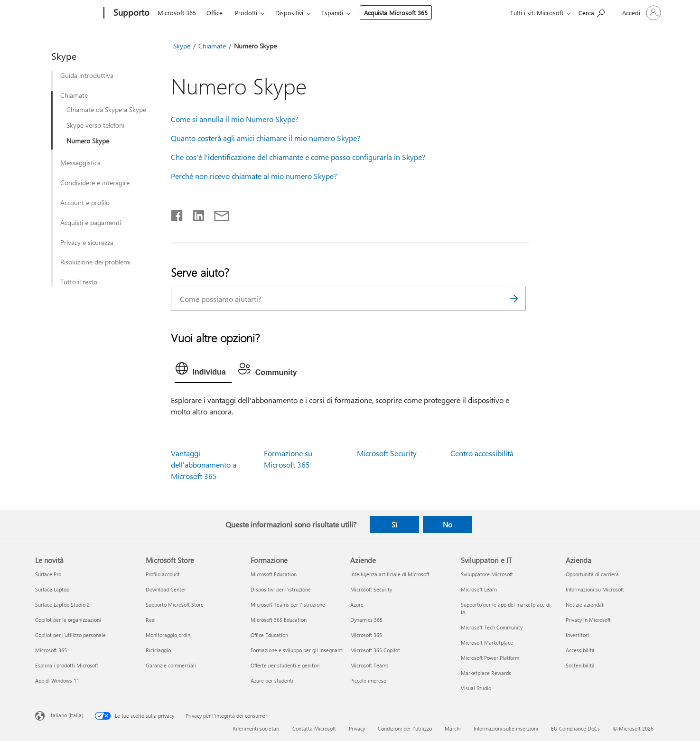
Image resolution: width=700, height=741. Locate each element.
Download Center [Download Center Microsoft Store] (166, 589)
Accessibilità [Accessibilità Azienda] (580, 650)
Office (215, 13)
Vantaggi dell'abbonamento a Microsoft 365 (204, 464)
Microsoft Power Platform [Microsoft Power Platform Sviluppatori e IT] (490, 658)
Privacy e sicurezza (87, 243)
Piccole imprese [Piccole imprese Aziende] (368, 680)
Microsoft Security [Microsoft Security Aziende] (371, 589)
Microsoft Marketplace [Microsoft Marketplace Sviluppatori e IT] (487, 643)
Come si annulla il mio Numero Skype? (235, 119)
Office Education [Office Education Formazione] (269, 635)
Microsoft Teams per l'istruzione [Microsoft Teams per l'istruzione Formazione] (288, 605)
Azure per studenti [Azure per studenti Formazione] (272, 680)
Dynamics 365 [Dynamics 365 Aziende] (366, 620)
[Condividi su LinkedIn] (195, 214)
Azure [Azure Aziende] (357, 605)
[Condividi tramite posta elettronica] (217, 214)
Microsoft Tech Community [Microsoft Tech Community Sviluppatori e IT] (492, 627)
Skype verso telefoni (95, 125)
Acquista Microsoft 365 (396, 13)
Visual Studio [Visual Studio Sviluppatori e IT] (476, 688)
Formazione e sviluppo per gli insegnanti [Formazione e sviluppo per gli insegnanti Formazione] (297, 650)
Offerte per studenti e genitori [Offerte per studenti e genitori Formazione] (285, 665)
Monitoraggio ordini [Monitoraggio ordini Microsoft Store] (169, 635)
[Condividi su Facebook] (177, 214)
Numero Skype (88, 141)
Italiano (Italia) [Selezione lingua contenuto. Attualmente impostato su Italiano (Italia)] (66, 715)
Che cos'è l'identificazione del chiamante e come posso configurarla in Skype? (298, 157)
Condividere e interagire (95, 183)
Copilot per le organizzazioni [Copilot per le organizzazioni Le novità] (68, 620)
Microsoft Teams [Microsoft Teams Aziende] (369, 665)
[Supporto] (131, 13)
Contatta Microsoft (314, 728)
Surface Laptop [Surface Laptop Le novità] (52, 589)
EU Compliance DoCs (575, 728)
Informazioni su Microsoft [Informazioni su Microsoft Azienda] (595, 589)
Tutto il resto (79, 282)
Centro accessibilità (482, 453)
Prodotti (246, 13)
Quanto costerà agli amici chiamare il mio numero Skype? (266, 138)
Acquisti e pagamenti (91, 223)
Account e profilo (85, 203)
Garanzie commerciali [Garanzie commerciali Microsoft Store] (171, 665)
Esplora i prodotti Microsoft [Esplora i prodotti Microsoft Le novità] (67, 665)
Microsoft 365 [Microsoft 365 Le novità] (51, 650)
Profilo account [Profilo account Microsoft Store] (163, 574)
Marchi (453, 728)
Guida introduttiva (87, 75)
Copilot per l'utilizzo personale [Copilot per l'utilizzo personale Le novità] (70, 635)
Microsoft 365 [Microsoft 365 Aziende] (366, 635)
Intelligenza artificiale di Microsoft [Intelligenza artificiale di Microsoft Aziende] (390, 574)
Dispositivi (289, 13)
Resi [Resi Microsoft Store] (151, 620)
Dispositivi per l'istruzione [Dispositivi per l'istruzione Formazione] (281, 589)
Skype (182, 46)
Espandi (332, 13)
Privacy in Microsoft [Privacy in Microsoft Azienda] (588, 620)
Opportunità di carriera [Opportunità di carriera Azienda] (592, 574)
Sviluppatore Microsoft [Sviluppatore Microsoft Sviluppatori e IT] (487, 574)
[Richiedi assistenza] (592, 12)
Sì (394, 525)
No (448, 525)
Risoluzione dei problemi (95, 262)
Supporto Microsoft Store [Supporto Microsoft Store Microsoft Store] (175, 605)
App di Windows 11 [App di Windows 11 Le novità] (57, 680)
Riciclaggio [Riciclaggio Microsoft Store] (158, 650)
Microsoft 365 (177, 13)
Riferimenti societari (256, 728)
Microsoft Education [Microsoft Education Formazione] (274, 574)
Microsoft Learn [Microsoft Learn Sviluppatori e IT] (479, 589)
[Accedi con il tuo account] (641, 13)
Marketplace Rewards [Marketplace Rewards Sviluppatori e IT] (486, 673)
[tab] (203, 371)
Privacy (357, 728)
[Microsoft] (68, 13)
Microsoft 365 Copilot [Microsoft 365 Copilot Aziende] (375, 650)
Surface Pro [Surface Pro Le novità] (48, 574)
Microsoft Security (387, 453)
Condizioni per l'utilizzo (405, 728)
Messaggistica (80, 163)
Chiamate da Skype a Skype (106, 110)
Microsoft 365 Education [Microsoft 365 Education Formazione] (279, 620)
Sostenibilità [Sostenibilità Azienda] (580, 665)
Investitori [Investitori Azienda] (577, 635)
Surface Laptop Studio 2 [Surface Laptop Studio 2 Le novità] (62, 605)
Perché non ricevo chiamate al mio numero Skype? (254, 176)
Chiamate (74, 95)
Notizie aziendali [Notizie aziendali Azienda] (585, 605)
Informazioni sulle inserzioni (506, 728)
